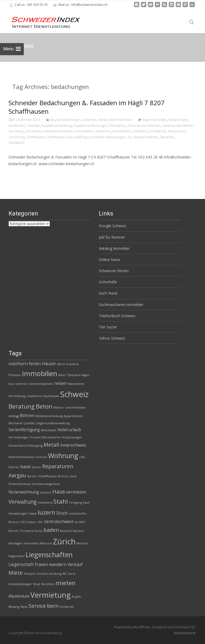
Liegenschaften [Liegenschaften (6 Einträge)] (49, 555)
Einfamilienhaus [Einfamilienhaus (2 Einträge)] (20, 484)
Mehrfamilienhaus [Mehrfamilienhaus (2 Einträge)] (21, 457)
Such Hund (108, 293)
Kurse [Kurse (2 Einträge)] (38, 531)
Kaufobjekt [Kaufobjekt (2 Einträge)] (51, 396)
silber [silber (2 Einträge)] (62, 375)
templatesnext (185, 633)
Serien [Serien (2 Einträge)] (36, 467)
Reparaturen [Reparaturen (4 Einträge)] (58, 466)
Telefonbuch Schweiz (117, 316)
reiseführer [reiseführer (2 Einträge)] (34, 396)
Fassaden (33, 126)
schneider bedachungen (109, 137)
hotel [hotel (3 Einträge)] (62, 430)
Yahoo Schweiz (112, 338)
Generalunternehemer (144, 126)
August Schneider (155, 120)
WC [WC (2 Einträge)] (65, 574)
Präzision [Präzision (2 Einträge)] (15, 375)
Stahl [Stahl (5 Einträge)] (61, 501)
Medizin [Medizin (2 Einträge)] (82, 543)
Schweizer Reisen (114, 271)
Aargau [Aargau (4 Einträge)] (17, 475)
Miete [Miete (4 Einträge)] (16, 573)
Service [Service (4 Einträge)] (37, 606)
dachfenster (17, 126)
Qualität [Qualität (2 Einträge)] (29, 423)
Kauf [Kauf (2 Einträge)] (86, 503)
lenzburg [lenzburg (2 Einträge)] (55, 574)
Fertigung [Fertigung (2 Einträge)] (75, 503)
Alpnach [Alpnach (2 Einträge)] (78, 531)
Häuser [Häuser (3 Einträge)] (49, 364)
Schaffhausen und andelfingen (68, 137)
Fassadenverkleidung (57, 126)
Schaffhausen (36, 137)
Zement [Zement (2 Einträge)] (41, 457)
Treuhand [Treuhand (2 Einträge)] (27, 531)
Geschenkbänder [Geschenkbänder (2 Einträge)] (41, 384)
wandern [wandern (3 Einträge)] (58, 564)
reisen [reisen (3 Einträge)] (60, 383)
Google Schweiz (113, 226)
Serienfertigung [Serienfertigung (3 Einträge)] (24, 430)
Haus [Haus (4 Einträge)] (59, 492)
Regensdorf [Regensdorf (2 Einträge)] (17, 556)
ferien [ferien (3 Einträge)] (35, 364)
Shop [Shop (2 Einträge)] (36, 584)
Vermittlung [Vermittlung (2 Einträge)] (17, 396)
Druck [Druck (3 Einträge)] (62, 513)
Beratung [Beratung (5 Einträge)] (22, 406)
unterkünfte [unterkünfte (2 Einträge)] (78, 513)
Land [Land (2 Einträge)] (73, 476)
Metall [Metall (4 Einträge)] (51, 445)
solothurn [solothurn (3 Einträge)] (18, 364)
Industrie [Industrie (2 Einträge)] (72, 364)
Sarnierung (17, 137)
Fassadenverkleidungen (90, 126)
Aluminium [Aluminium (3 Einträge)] (19, 596)
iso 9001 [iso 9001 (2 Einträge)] (80, 522)
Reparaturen (177, 131)
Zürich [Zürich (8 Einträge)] (64, 541)
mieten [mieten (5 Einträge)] (66, 583)
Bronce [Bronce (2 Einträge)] (14, 522)
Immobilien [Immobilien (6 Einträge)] (40, 373)
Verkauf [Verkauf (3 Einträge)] (75, 564)
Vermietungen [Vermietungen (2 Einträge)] (19, 437)
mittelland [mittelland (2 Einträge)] (45, 503)
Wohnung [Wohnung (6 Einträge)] (63, 455)
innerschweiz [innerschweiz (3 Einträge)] (73, 445)
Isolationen (103, 131)
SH (129, 137)
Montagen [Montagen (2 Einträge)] (16, 543)
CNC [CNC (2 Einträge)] (40, 522)
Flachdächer (117, 126)
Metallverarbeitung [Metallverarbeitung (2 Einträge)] (49, 416)
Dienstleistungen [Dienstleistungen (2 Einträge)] (20, 584)
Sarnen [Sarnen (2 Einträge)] (32, 476)
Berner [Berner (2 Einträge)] (14, 531)
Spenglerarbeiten (146, 137)
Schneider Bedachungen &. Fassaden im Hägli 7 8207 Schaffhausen (87, 107)
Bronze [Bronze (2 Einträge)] (63, 476)
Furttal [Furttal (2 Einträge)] (64, 607)
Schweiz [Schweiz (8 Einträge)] (74, 394)
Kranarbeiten (122, 131)
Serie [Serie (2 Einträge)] (72, 574)
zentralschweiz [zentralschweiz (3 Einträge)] (59, 522)
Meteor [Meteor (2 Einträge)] (59, 407)
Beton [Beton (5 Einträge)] (44, 406)
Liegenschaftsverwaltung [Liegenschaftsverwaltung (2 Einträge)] (53, 423)
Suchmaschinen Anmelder (121, 305)
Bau (53, 120)
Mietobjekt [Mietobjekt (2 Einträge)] (49, 430)
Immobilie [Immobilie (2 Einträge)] (31, 543)
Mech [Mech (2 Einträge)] (61, 364)
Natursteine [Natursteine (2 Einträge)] (76, 384)
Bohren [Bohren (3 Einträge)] (27, 416)
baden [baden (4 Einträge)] (51, 530)
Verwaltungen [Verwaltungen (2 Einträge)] (18, 513)
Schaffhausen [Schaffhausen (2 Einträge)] (48, 476)
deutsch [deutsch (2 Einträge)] (46, 492)
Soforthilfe (108, 282)
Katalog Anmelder (114, 248)
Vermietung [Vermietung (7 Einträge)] (51, 595)
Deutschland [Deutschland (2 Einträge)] (17, 446)
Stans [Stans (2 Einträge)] (24, 607)
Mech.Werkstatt (121, 120)
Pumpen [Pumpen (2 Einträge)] (30, 574)
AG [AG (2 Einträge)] (72, 607)
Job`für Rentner (112, 237)
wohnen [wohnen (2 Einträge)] (22, 384)
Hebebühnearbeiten (59, 131)
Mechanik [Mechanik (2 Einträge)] (15, 423)
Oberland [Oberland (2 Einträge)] (74, 375)
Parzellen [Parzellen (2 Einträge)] (48, 584)
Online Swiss (110, 260)
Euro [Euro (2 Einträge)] (12, 384)
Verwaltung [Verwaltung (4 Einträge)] (23, 502)
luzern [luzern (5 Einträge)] (46, 512)
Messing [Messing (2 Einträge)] (14, 607)
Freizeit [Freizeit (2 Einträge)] (35, 437)
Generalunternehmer (178, 126)
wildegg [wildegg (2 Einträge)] (14, 416)
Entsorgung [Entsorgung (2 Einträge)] (35, 446)
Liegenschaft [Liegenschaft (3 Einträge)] (21, 564)
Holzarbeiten (85, 131)
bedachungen (178, 120)
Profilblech (140, 131)
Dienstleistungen (69, 120)
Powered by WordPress (132, 627)
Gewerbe (90, 120)
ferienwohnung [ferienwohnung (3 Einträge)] (24, 492)
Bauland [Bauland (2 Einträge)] (66, 531)
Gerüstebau (34, 131)
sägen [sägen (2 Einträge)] (86, 375)
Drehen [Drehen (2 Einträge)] (42, 574)
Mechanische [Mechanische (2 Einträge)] (51, 437)
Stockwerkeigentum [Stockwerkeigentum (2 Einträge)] (46, 484)
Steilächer (167, 137)
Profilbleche (158, 131)
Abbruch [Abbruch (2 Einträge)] (46, 543)
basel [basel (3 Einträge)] (25, 467)
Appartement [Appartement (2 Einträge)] (73, 416)
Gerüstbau (16, 131)
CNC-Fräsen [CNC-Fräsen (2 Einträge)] (28, 522)
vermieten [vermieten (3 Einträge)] (76, 492)
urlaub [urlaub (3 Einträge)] (75, 430)
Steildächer (17, 143)
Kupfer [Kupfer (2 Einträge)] (77, 597)
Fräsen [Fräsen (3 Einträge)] (41, 564)
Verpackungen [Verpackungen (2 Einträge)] (72, 437)
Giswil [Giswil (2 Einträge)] (33, 513)
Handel (103, 120)
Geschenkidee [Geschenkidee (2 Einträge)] (75, 407)
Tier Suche (108, 327)
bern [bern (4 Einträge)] (53, 606)
